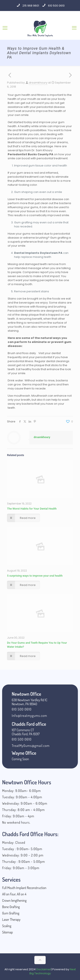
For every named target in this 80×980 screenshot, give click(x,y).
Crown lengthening (14, 900)
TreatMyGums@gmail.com (31, 746)
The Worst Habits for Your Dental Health (32, 509)
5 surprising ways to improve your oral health (35, 576)
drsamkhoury (38, 83)
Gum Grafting (11, 913)
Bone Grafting (11, 907)
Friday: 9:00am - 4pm (18, 816)
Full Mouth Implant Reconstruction (24, 888)
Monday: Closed (14, 843)
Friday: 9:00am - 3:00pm (21, 868)
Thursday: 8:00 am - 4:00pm (23, 810)
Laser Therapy (11, 920)
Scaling (7, 926)
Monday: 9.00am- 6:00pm (21, 791)
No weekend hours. (16, 822)
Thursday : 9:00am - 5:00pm (24, 862)
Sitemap (7, 932)
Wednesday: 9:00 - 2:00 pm (23, 855)
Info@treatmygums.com (29, 716)
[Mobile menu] (74, 28)
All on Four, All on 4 (14, 894)
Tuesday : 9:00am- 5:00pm (22, 849)
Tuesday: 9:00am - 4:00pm (22, 797)
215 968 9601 (31, 6)
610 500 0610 (56, 6)
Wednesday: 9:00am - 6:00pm (25, 803)
